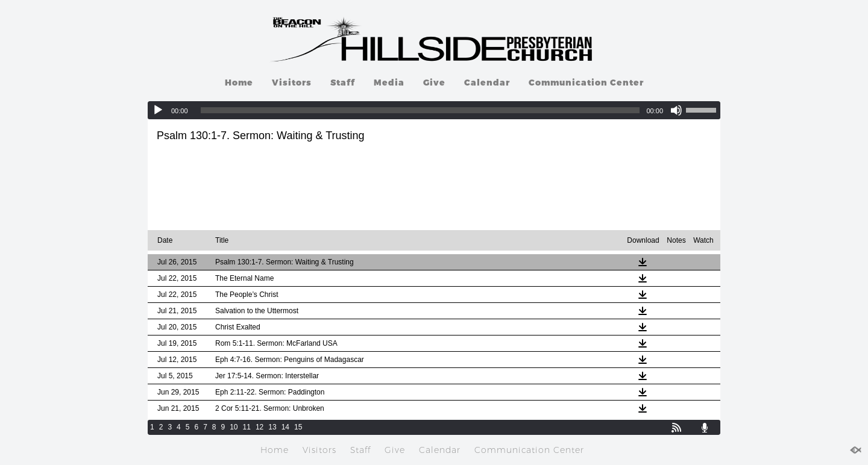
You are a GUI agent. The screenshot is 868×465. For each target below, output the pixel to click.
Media (389, 82)
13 (272, 427)
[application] (434, 110)
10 (234, 427)
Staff (343, 82)
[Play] (158, 110)
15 (298, 427)
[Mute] (676, 110)
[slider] (420, 110)
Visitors (292, 82)
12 (259, 427)
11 (247, 427)
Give (434, 82)
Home (239, 82)
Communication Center (586, 82)
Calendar (487, 82)
